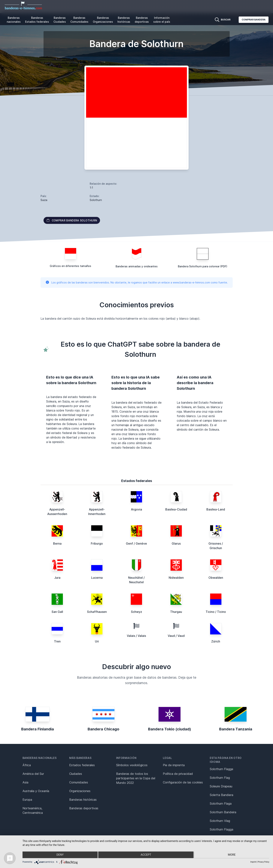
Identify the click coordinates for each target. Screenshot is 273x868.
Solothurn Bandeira (223, 812)
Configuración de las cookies (183, 782)
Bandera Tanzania (236, 729)
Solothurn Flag (220, 778)
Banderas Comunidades (79, 20)
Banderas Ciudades (60, 20)
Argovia (136, 509)
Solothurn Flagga (221, 829)
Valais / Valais (136, 636)
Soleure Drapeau (221, 786)
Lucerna (97, 578)
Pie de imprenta (174, 765)
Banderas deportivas (142, 20)
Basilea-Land (216, 509)
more (232, 855)
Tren (57, 641)
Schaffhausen (97, 612)
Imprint (253, 862)
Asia (25, 782)
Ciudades (76, 774)
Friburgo (97, 543)
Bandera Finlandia (38, 729)
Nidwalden (176, 578)
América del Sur (33, 774)
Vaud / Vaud (176, 636)
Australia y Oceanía (36, 791)
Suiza (44, 200)
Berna (57, 543)
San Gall (57, 612)
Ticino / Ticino (216, 612)
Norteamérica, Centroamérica (33, 810)
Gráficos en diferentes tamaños (70, 266)
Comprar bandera (254, 20)
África (27, 765)
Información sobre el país (162, 20)
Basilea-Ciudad (176, 509)
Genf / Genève (136, 543)
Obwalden (216, 578)
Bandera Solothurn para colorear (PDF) (203, 266)
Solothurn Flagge (221, 769)
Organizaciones (80, 791)
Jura (57, 578)
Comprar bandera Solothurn (72, 220)
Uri (97, 641)
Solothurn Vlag (220, 821)
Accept (146, 855)
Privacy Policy (263, 862)
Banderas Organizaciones (103, 20)
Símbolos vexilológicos (132, 765)
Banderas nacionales (14, 20)
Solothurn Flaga (221, 804)
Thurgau (176, 612)
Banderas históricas (124, 20)
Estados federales (82, 765)
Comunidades (79, 782)
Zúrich (216, 641)
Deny (59, 855)
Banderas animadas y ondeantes (137, 266)
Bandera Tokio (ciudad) (170, 729)
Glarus (176, 543)
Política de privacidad (178, 774)
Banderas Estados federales (37, 20)
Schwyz (136, 612)
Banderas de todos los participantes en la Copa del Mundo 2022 (136, 778)
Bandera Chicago (103, 729)
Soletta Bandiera (221, 795)
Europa (27, 800)
